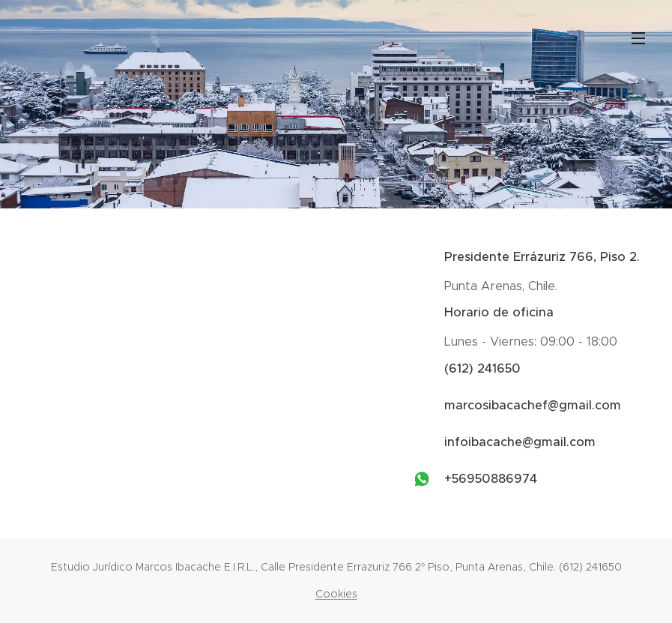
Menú (638, 38)
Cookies (336, 594)
